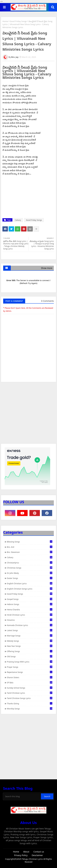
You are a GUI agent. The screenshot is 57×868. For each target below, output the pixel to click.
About (26, 852)
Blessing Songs (30, 542)
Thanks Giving (30, 703)
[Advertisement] (29, 414)
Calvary (18, 220)
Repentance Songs (30, 672)
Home (5, 21)
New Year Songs (30, 646)
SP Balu (30, 683)
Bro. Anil (30, 547)
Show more (47, 268)
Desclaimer (37, 855)
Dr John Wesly (30, 573)
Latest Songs (30, 630)
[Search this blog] (22, 796)
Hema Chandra (30, 610)
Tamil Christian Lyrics (30, 693)
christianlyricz (30, 563)
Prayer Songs (30, 667)
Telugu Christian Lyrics (33, 859)
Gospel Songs (30, 599)
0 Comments (48, 301)
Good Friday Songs (18, 21)
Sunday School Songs (30, 688)
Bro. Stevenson (30, 552)
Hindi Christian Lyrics (30, 615)
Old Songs (30, 656)
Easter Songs (30, 578)
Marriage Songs (30, 636)
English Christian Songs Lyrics (30, 589)
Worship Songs (30, 709)
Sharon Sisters (30, 677)
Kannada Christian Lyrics (30, 625)
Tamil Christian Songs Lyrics (30, 698)
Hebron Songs (30, 604)
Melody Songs (30, 641)
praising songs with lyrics (30, 662)
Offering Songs (30, 651)
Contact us (39, 852)
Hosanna (30, 620)
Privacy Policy (21, 855)
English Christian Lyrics (30, 583)
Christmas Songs (30, 568)
